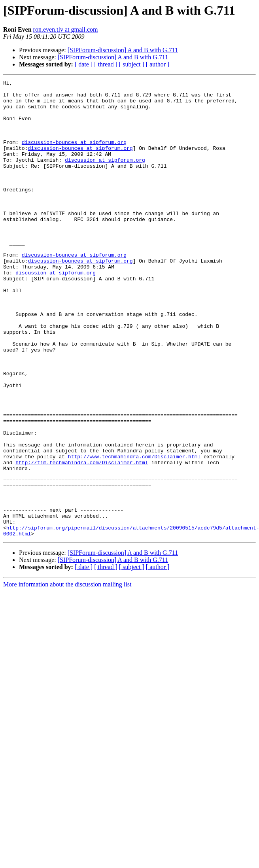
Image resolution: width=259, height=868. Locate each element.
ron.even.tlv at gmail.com (66, 29)
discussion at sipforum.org (105, 176)
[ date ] (84, 64)
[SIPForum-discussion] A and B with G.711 (123, 50)
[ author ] (158, 64)
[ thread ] (106, 64)
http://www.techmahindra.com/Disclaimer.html (134, 532)
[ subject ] (132, 64)
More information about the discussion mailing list (67, 676)
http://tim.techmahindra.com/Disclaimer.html (82, 539)
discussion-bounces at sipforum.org (74, 155)
